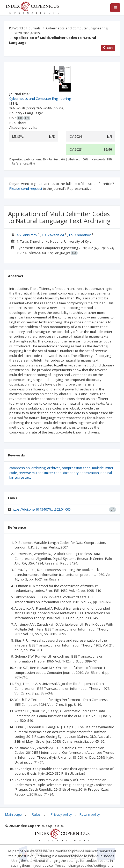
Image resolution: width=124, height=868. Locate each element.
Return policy (90, 814)
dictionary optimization (81, 473)
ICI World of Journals (25, 28)
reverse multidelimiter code (40, 473)
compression (20, 468)
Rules (36, 814)
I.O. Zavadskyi (53, 235)
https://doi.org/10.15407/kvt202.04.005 (41, 509)
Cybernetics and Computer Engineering (77, 28)
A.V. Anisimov (27, 235)
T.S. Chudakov (80, 235)
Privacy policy (61, 814)
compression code (76, 468)
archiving (38, 468)
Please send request (26, 189)
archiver (54, 468)
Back (108, 48)
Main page (13, 814)
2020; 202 (27, 33)
